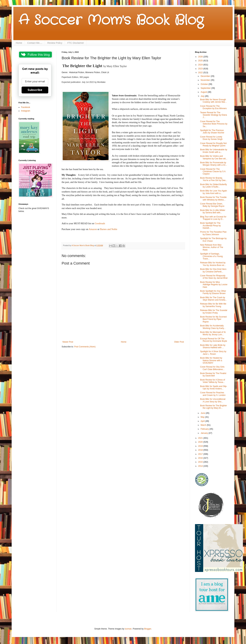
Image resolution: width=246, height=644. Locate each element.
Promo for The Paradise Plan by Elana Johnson (213, 233)
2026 (201, 57)
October (205, 84)
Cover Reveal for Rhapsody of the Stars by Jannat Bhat (214, 277)
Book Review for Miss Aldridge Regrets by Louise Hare (214, 285)
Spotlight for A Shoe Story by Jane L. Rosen (213, 353)
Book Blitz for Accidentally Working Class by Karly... (213, 327)
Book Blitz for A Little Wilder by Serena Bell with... (213, 211)
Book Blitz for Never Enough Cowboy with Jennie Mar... (213, 101)
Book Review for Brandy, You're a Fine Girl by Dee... (214, 179)
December (206, 76)
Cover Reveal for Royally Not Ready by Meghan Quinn (213, 144)
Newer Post (68, 342)
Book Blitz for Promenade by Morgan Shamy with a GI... (214, 164)
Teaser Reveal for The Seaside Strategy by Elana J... (213, 115)
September (206, 88)
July (203, 96)
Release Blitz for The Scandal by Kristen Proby (214, 311)
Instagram (26, 111)
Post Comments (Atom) (85, 347)
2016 (201, 458)
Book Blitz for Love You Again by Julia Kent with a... (214, 192)
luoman (128, 629)
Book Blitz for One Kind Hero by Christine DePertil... (213, 270)
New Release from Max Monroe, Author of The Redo (212, 247)
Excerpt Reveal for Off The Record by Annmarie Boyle (214, 340)
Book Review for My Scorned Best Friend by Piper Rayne (213, 319)
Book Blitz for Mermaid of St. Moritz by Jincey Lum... (213, 333)
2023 (201, 69)
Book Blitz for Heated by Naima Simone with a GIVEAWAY (211, 360)
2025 (201, 61)
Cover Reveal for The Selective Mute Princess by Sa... (214, 124)
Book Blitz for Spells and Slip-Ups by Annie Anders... (214, 387)
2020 (201, 442)
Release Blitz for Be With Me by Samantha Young (213, 305)
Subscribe (35, 90)
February (205, 429)
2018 (201, 450)
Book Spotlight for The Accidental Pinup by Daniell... (210, 226)
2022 (201, 73)
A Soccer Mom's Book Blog (111, 20)
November (206, 80)
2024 (201, 65)
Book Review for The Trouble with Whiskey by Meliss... (213, 198)
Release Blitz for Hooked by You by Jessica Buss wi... (213, 264)
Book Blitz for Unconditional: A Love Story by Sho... (213, 400)
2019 (201, 446)
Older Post (179, 342)
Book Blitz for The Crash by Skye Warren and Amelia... (214, 299)
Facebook (26, 107)
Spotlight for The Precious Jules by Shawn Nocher (212, 131)
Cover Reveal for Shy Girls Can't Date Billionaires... (212, 368)
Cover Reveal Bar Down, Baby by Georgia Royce (212, 205)
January (205, 433)
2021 (201, 438)
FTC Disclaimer (76, 43)
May (203, 417)
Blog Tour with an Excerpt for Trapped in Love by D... (213, 218)
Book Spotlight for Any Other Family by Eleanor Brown (213, 292)
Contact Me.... (35, 43)
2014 (201, 466)
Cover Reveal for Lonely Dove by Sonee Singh (211, 138)
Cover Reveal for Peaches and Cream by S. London (213, 394)
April (203, 421)
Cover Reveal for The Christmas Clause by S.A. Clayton (213, 172)
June (203, 413)
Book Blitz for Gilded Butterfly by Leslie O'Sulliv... (213, 186)
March (204, 425)
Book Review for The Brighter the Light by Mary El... (214, 407)
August (204, 92)
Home (19, 43)
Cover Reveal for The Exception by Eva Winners (213, 107)
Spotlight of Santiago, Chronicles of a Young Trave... (211, 256)
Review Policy (55, 43)
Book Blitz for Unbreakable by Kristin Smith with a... (214, 151)
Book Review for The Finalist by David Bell (213, 375)
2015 (201, 462)
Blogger (148, 629)
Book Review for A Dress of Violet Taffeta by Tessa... (213, 381)
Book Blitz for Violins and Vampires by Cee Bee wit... (214, 157)
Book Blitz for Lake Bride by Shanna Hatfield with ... (213, 346)
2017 (201, 454)
